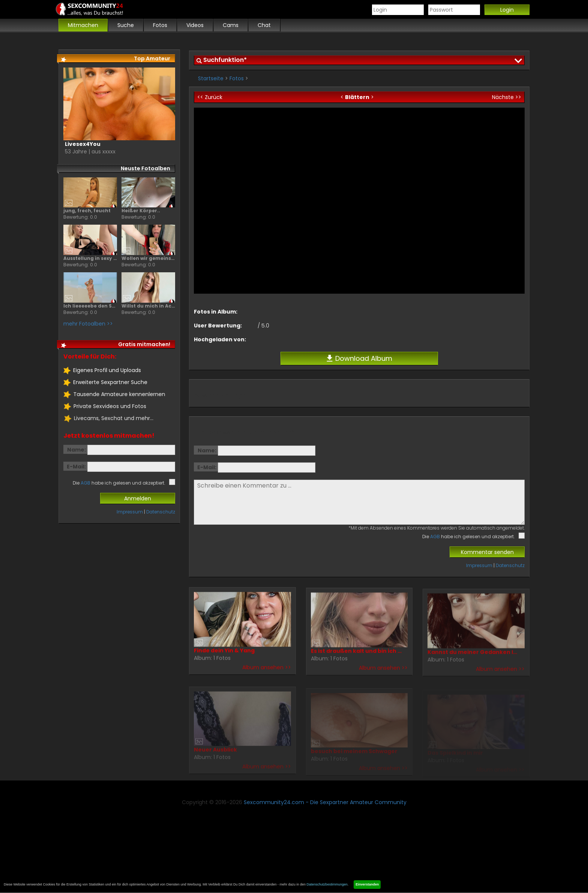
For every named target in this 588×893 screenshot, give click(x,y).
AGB (435, 537)
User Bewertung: (218, 326)
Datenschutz (510, 565)
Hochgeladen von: (220, 339)
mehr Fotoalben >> (88, 324)
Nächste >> (507, 97)
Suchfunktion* (225, 60)
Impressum (479, 565)
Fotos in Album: (216, 312)
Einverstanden (367, 884)
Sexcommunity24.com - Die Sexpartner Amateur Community (325, 802)
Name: (207, 450)
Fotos (237, 78)
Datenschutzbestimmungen (327, 884)
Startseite (211, 78)
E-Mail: (207, 467)
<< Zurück (210, 97)
